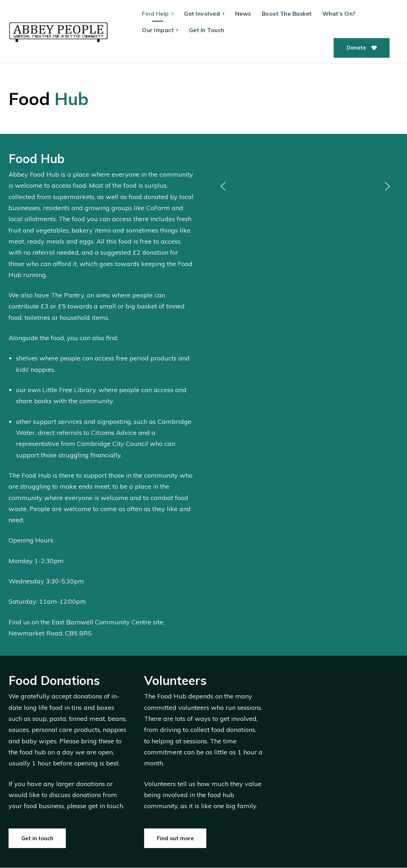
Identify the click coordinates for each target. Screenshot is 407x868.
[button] (223, 186)
